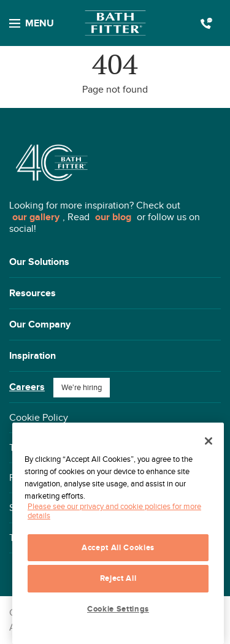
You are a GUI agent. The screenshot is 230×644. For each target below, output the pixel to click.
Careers (27, 387)
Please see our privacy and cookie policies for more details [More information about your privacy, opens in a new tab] (114, 511)
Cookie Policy (39, 418)
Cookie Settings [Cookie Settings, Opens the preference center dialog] (118, 609)
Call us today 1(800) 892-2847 (206, 24)
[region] (118, 533)
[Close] (209, 441)
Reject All (118, 578)
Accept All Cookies (118, 548)
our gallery (36, 217)
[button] (115, 262)
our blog (113, 217)
